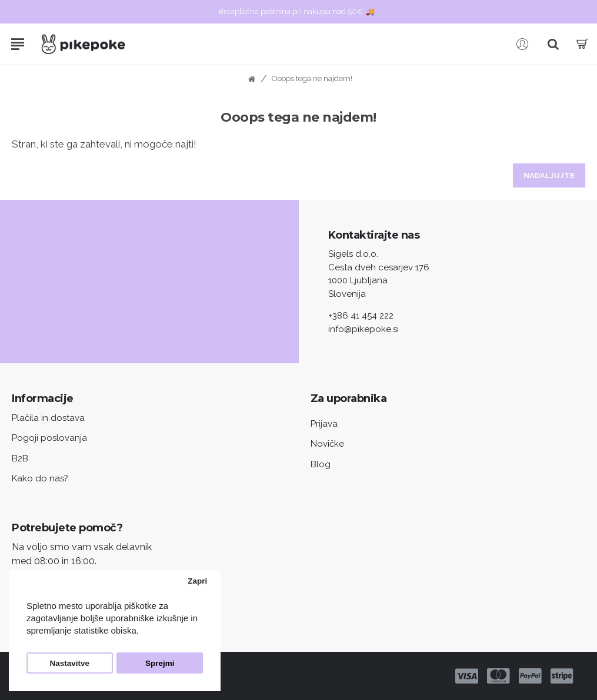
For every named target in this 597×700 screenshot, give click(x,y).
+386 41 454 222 (361, 316)
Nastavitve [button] (70, 663)
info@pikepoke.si (363, 329)
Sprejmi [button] (160, 663)
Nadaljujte (549, 175)
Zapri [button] (197, 581)
